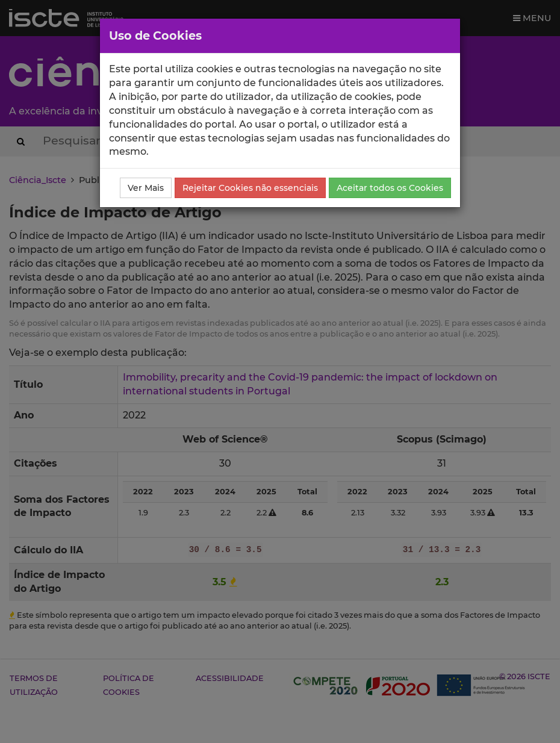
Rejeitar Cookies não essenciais (250, 188)
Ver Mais (146, 188)
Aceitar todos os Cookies (390, 188)
